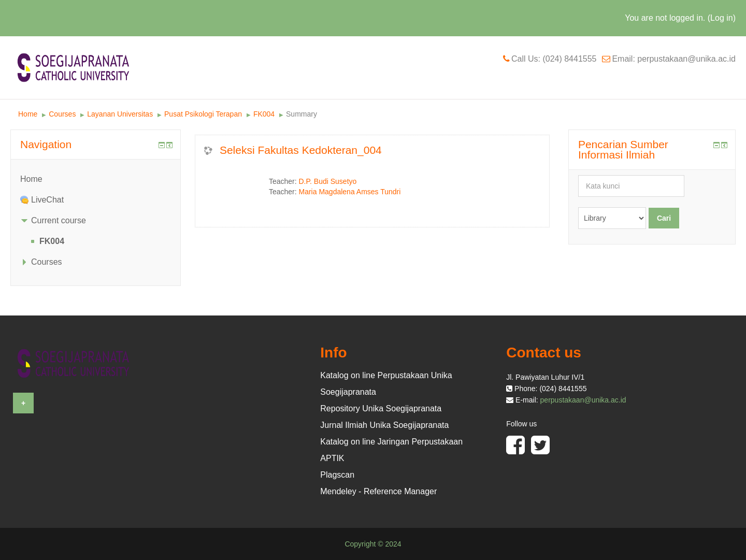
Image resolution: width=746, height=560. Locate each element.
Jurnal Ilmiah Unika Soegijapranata (384, 425)
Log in (722, 18)
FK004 (264, 114)
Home (28, 114)
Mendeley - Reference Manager (378, 491)
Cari (664, 218)
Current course (59, 220)
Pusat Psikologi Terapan (203, 114)
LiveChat (47, 200)
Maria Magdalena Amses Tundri (350, 192)
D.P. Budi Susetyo (328, 181)
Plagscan (337, 475)
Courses (62, 114)
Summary (302, 114)
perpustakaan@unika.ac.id (583, 400)
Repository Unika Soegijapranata (381, 408)
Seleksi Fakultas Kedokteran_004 (301, 150)
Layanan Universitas (120, 114)
